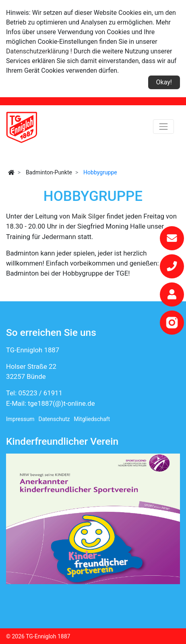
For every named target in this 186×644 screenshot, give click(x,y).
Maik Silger (89, 216)
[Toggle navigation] (163, 127)
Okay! (164, 82)
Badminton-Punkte (49, 172)
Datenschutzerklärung (37, 51)
